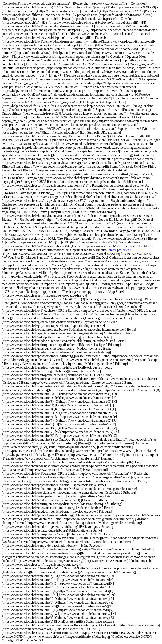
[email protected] (119, 250)
